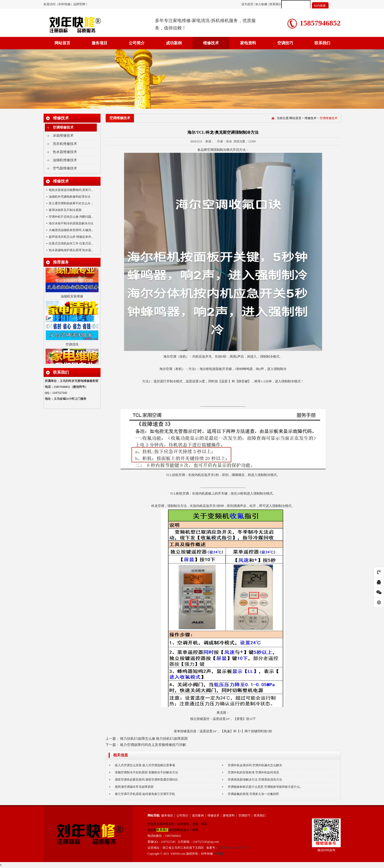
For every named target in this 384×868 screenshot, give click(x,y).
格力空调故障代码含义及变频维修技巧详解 (153, 745)
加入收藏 (261, 4)
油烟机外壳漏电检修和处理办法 (70, 197)
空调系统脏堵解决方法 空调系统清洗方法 (255, 780)
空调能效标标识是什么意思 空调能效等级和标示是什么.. (265, 787)
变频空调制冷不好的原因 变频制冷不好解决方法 (146, 772)
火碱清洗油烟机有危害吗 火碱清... (71, 230)
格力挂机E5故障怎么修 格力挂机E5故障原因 (154, 739)
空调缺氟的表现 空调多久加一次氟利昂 (253, 794)
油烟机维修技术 (65, 160)
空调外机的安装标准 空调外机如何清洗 (253, 772)
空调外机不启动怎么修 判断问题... (71, 217)
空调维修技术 (63, 127)
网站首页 (62, 43)
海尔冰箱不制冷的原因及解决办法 (71, 223)
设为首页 (248, 4)
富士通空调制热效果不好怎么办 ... (71, 203)
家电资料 (248, 43)
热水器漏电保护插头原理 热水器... (71, 250)
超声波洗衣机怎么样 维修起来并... (71, 237)
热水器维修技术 (65, 152)
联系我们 (275, 4)
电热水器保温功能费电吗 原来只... (71, 190)
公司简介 (137, 43)
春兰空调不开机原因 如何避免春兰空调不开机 (145, 794)
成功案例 (174, 43)
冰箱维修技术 (63, 136)
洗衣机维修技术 (65, 144)
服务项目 (100, 43)
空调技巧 (285, 43)
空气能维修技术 (65, 168)
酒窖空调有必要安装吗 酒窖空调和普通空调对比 (146, 780)
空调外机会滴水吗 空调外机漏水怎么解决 (255, 765)
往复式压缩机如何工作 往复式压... (71, 243)
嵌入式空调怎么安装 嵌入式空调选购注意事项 (145, 765)
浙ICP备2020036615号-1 (234, 848)
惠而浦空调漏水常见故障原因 (134, 787)
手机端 (219, 854)
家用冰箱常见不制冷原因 (65, 210)
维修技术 (211, 43)
